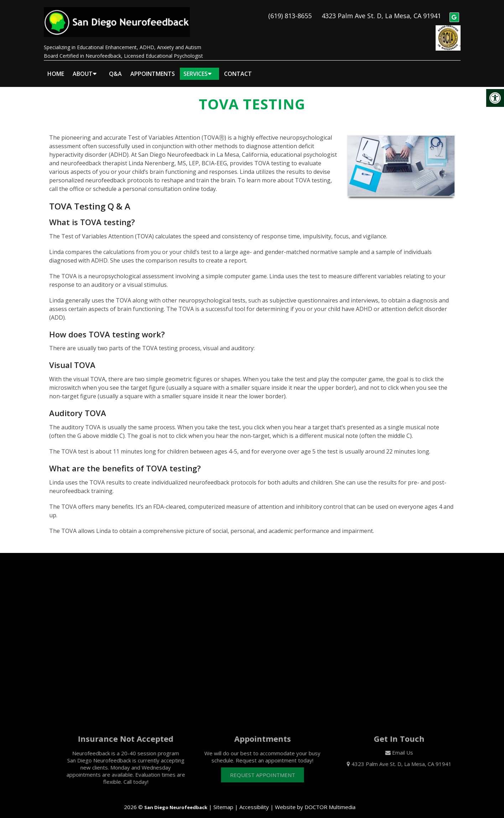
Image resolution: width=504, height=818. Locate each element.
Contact (238, 68)
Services (196, 68)
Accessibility (254, 801)
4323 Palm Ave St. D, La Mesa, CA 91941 (381, 13)
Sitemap (223, 801)
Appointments (153, 68)
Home (56, 68)
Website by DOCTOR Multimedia (315, 801)
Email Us (409, 746)
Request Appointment (269, 769)
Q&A (115, 68)
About (83, 68)
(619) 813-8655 (290, 13)
